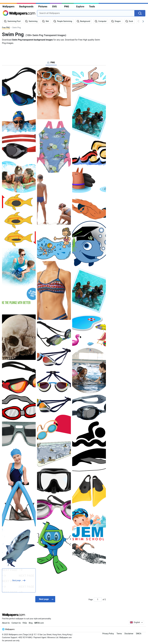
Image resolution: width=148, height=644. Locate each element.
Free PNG (6, 28)
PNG (67, 6)
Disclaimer (129, 634)
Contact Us (16, 623)
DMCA (139, 634)
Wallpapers (8, 6)
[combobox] (86, 13)
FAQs (25, 623)
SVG (54, 6)
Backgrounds (26, 6)
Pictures (43, 6)
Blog (31, 623)
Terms (119, 634)
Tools (92, 6)
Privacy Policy (108, 634)
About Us (6, 623)
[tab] (51, 63)
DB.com (39, 623)
